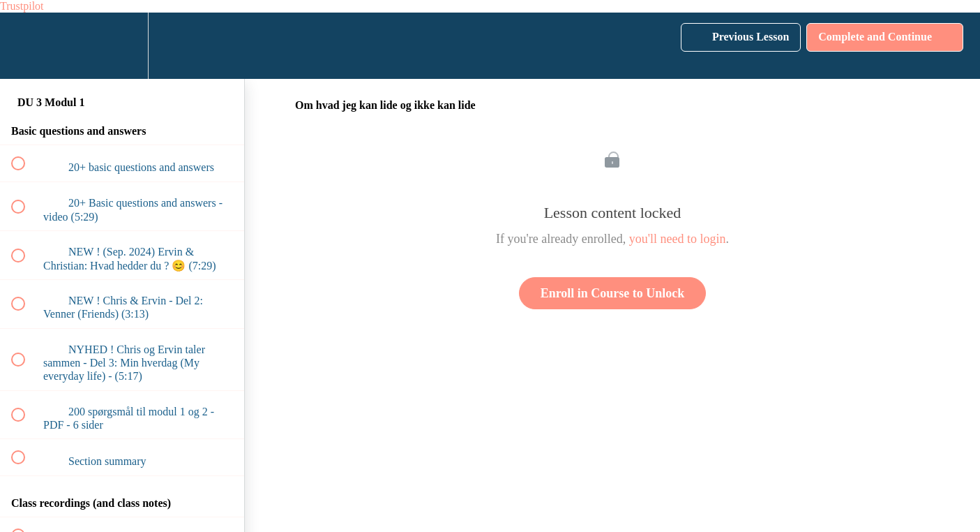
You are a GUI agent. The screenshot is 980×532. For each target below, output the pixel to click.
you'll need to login (678, 239)
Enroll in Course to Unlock (613, 293)
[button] (26, 46)
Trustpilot (22, 6)
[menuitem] (122, 46)
